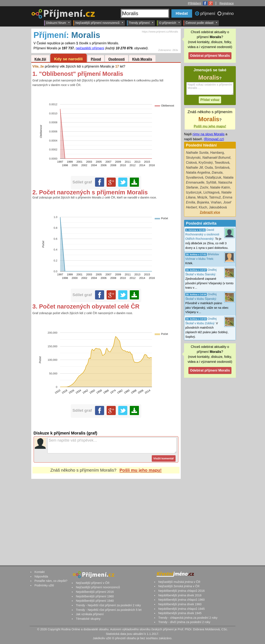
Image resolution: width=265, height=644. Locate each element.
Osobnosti (116, 59)
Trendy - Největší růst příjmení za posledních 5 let (109, 610)
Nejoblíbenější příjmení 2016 (95, 592)
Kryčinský (206, 163)
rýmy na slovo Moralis (209, 134)
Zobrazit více (210, 212)
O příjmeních (169, 23)
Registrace (227, 3)
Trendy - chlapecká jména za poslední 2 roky (188, 618)
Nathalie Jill (194, 168)
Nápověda (41, 576)
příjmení (208, 13)
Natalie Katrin (220, 187)
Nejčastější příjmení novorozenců (99, 23)
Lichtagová (211, 192)
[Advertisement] (106, 518)
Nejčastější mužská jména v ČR (179, 582)
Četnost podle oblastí (201, 23)
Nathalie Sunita (197, 153)
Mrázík (202, 197)
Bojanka (203, 202)
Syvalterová (195, 177)
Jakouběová (218, 207)
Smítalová (222, 168)
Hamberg (217, 153)
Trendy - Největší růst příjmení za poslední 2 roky (108, 605)
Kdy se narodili (69, 59)
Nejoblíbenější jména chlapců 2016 (181, 591)
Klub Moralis (142, 59)
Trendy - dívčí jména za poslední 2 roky (184, 622)
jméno (228, 13)
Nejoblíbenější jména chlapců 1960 (181, 600)
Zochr (204, 187)
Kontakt (39, 572)
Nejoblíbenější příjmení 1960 (95, 596)
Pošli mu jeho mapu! (140, 470)
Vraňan (216, 202)
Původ (96, 59)
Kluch (203, 207)
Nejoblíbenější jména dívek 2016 (180, 595)
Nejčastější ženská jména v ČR (179, 586)
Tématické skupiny (88, 619)
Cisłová (191, 163)
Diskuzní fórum (58, 23)
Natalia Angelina (198, 172)
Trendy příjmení (141, 23)
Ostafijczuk (213, 177)
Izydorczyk (194, 192)
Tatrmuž (215, 197)
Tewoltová (222, 163)
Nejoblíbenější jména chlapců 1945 (181, 609)
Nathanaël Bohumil (216, 158)
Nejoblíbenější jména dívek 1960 (180, 604)
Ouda (209, 168)
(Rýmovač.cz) (214, 139)
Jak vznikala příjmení (90, 614)
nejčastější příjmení (90, 48)
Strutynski (193, 158)
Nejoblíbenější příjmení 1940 (95, 601)
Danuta (217, 172)
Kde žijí (40, 59)
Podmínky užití (44, 585)
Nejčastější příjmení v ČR (93, 583)
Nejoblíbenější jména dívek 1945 (180, 613)
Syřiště (211, 182)
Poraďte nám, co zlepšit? (51, 581)
